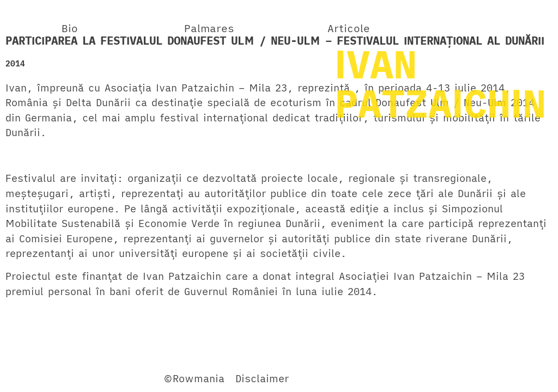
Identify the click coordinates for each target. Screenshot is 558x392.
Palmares (209, 28)
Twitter (78, 378)
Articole (349, 28)
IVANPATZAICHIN (440, 83)
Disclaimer (262, 378)
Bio (70, 28)
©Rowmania (194, 378)
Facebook (29, 378)
